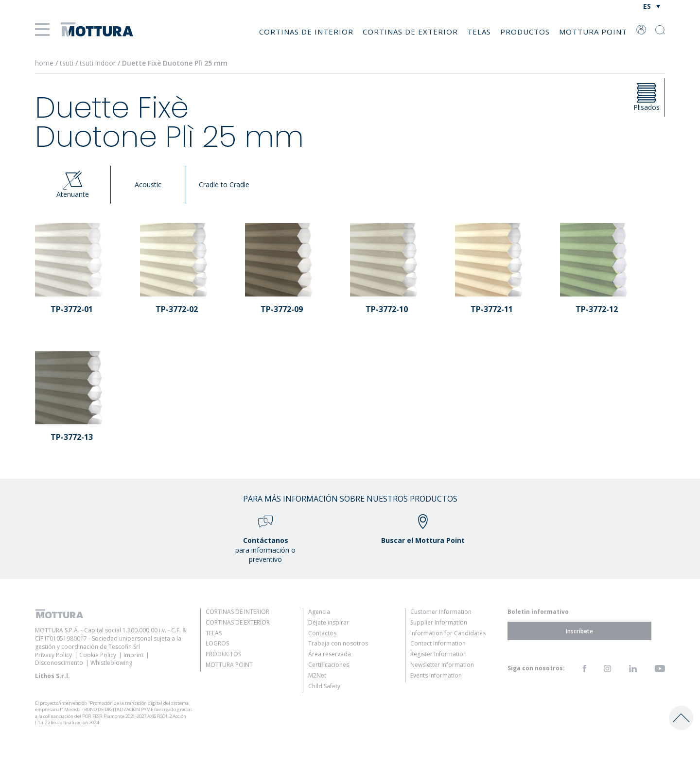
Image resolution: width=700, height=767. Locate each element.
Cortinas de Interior (306, 32)
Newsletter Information (442, 665)
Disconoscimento (59, 663)
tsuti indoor (99, 63)
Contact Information (438, 643)
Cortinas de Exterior (410, 32)
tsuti (68, 63)
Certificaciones (329, 665)
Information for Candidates (448, 633)
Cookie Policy (98, 655)
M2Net (317, 675)
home (44, 63)
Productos (525, 32)
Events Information (436, 675)
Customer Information (441, 612)
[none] (652, 6)
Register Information (438, 654)
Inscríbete (579, 631)
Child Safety (324, 686)
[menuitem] (652, 6)
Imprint (133, 655)
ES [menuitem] (647, 6)
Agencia (319, 612)
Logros (217, 643)
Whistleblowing (111, 663)
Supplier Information (439, 622)
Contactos (322, 633)
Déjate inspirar (329, 622)
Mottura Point (593, 32)
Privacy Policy (53, 655)
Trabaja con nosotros (338, 643)
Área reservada (330, 654)
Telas (479, 32)
